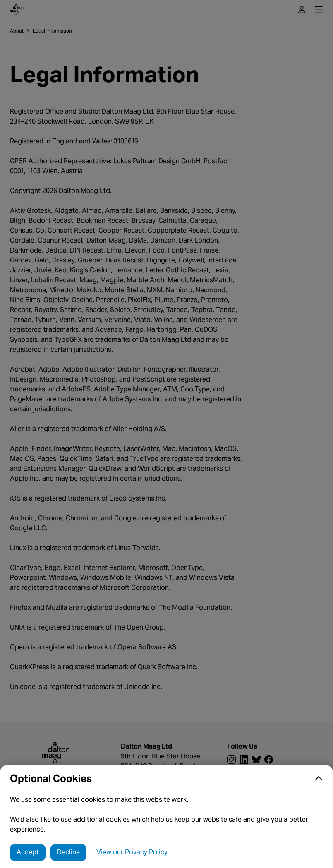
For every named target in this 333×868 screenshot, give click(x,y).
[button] (166, 779)
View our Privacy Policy (132, 852)
